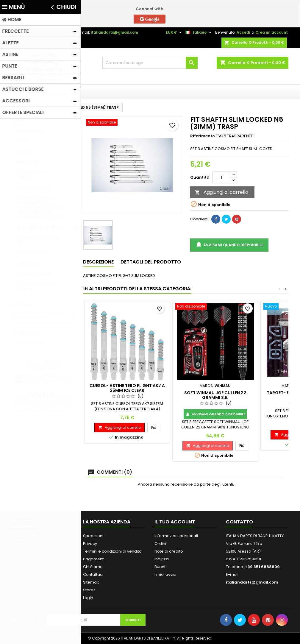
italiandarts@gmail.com (114, 32)
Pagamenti (94, 559)
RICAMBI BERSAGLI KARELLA (35, 287)
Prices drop (23, 536)
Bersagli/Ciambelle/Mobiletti (45, 227)
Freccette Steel (32, 253)
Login (88, 598)
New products (25, 544)
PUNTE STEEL (29, 263)
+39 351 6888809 (50, 32)
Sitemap (91, 582)
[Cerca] (150, 63)
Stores (89, 590)
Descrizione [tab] (98, 262)
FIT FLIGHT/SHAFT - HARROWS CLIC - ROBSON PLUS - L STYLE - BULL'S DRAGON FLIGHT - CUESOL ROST (39, 207)
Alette (22, 141)
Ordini (160, 544)
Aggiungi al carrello (221, 192)
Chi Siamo (93, 567)
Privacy (90, 544)
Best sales (21, 551)
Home (18, 120)
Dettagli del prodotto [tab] (151, 262)
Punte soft (27, 162)
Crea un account (272, 32)
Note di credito (169, 551)
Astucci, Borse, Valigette (31, 175)
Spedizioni (93, 536)
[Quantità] (221, 177)
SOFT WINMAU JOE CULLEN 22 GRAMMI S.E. (215, 395)
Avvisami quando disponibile (229, 245)
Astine (23, 151)
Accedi (243, 32)
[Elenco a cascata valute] (174, 32)
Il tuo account (175, 522)
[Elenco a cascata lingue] (199, 32)
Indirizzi (162, 559)
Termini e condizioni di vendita (112, 551)
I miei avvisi (165, 574)
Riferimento (203, 136)
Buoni (160, 567)
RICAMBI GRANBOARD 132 (38, 240)
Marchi (21, 305)
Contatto (239, 522)
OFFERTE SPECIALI (34, 274)
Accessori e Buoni (34, 187)
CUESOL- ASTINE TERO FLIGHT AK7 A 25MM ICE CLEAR (127, 388)
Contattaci (93, 574)
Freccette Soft (31, 131)
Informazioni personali (176, 536)
